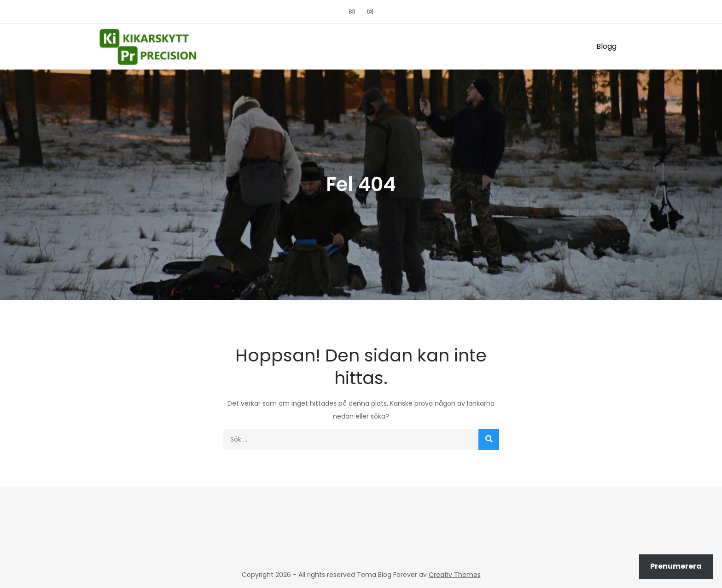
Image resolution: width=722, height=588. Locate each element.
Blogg (606, 46)
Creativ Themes (455, 575)
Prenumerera (676, 566)
